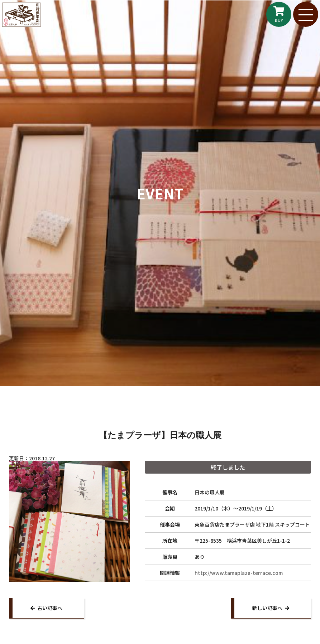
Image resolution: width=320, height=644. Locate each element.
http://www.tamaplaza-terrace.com (239, 573)
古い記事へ (50, 608)
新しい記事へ (267, 608)
